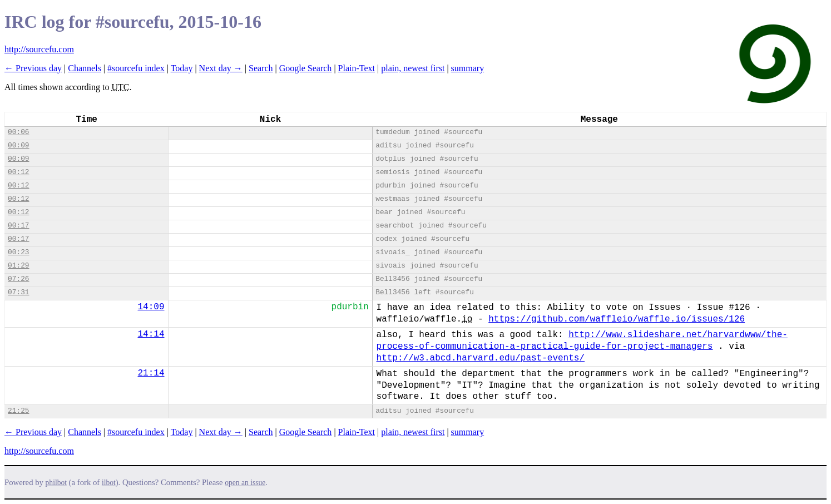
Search (261, 68)
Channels (85, 68)
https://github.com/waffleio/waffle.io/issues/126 (617, 319)
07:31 (18, 292)
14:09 (151, 307)
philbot (56, 483)
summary (468, 68)
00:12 (18, 172)
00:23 (18, 252)
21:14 (151, 373)
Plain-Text (357, 68)
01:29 (18, 266)
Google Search (306, 68)
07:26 (18, 279)
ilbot (109, 483)
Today (182, 68)
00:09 (18, 145)
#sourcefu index (136, 68)
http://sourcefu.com (39, 49)
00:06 (18, 132)
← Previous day (33, 68)
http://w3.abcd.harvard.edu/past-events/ (481, 358)
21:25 (18, 411)
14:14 (151, 334)
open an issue (245, 483)
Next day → (221, 68)
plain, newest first (413, 68)
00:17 (18, 226)
